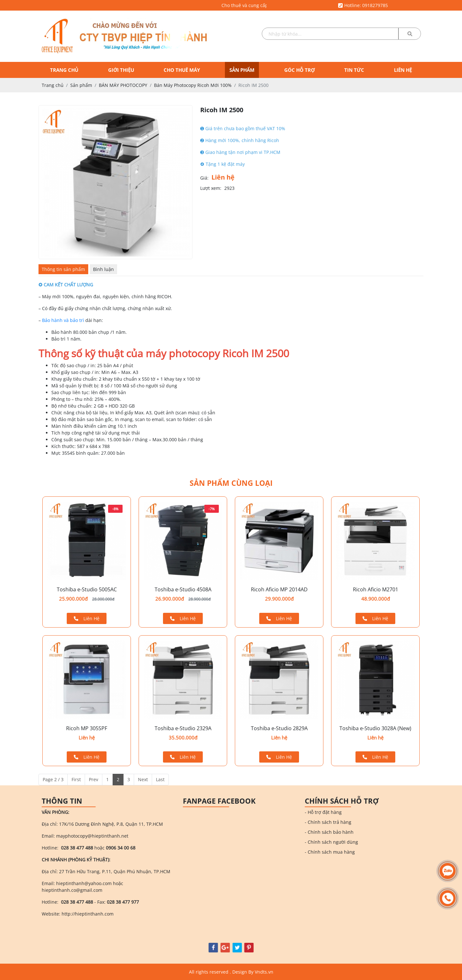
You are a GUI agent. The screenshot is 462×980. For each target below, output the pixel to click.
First (76, 779)
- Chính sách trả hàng (328, 822)
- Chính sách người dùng (331, 842)
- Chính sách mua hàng (330, 852)
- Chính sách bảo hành (329, 832)
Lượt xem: (211, 188)
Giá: (204, 178)
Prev (94, 779)
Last (160, 779)
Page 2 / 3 (53, 779)
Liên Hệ (87, 618)
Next (143, 779)
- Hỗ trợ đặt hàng (323, 812)
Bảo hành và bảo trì (63, 320)
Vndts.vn (264, 972)
